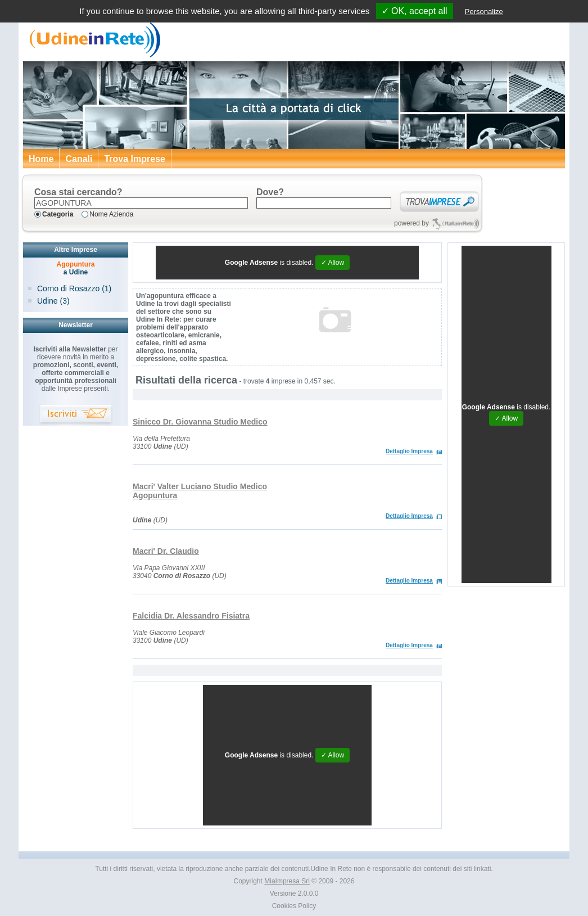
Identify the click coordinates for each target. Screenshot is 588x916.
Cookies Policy (294, 906)
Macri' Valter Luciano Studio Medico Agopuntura (200, 491)
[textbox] (141, 203)
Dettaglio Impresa (409, 451)
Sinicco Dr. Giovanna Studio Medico (200, 422)
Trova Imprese (135, 159)
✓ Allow (333, 263)
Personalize (484, 12)
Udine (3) (53, 301)
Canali (79, 159)
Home (41, 159)
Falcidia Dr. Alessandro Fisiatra (191, 616)
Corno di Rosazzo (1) (74, 288)
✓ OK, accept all (415, 11)
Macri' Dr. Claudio (166, 551)
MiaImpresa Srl (287, 881)
